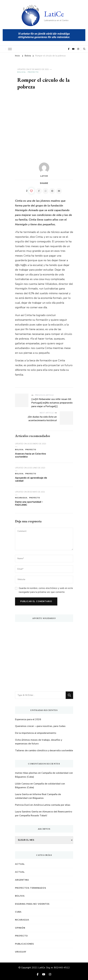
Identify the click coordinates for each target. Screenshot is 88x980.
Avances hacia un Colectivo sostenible (31, 455)
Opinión (20, 928)
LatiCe (54, 14)
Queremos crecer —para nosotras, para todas (40, 726)
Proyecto (33, 72)
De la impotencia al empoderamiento (36, 733)
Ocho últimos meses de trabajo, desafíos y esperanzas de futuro (39, 742)
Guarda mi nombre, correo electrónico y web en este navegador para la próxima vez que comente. (46, 590)
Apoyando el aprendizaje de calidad (31, 479)
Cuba (18, 912)
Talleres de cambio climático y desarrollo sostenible (44, 751)
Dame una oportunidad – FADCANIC (29, 503)
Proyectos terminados (31, 888)
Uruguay (21, 952)
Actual (20, 864)
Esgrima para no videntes (32, 904)
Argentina (22, 880)
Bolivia (21, 72)
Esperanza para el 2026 (28, 719)
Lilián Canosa (22, 784)
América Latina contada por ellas (52, 805)
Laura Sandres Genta (27, 812)
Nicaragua (21, 498)
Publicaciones (24, 944)
